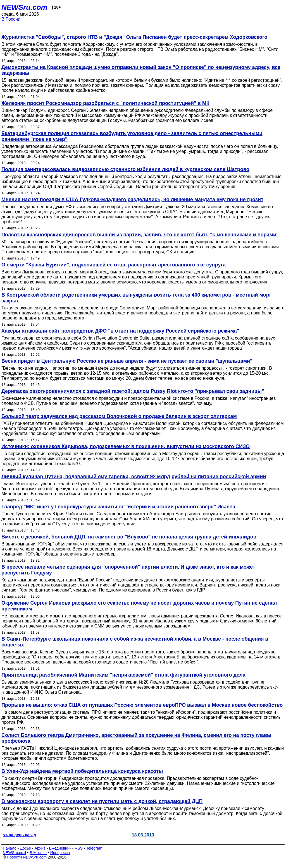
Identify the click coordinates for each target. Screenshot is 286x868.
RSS (79, 848)
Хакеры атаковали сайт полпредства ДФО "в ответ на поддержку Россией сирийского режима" (120, 331)
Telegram (94, 848)
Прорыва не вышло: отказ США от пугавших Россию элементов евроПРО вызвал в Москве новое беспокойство (142, 705)
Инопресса (60, 853)
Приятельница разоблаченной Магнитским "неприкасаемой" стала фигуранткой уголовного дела (123, 675)
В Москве (38, 853)
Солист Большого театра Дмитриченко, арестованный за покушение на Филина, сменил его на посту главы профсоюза (136, 738)
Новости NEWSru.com (27, 857)
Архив (40, 848)
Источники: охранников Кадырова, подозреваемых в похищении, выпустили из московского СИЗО (126, 446)
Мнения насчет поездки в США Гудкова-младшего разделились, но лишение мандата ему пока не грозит (132, 199)
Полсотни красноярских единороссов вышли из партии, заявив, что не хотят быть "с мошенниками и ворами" (140, 235)
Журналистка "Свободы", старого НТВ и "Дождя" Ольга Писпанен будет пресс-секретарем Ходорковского (134, 37)
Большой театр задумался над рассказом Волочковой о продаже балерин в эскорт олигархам (119, 416)
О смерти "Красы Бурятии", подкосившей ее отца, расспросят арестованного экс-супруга (114, 265)
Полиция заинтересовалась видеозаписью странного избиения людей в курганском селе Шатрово (125, 169)
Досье (25, 848)
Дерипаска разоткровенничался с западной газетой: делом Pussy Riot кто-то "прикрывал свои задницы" (133, 391)
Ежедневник (60, 848)
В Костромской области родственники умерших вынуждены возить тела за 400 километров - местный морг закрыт (136, 298)
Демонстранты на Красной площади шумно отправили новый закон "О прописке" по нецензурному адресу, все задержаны (141, 70)
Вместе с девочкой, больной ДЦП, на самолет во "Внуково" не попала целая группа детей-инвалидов (129, 537)
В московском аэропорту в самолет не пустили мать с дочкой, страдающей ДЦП (102, 801)
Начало (10, 848)
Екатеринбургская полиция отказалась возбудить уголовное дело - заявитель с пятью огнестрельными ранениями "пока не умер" (132, 136)
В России (11, 19)
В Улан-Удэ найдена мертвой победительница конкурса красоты (82, 771)
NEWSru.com (24, 7)
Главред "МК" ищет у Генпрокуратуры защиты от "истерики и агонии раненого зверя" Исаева (118, 507)
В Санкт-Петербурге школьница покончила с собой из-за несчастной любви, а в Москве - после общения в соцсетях (135, 642)
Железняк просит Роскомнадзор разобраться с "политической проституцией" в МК (105, 103)
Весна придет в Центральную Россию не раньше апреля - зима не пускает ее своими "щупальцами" (127, 361)
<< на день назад (20, 835)
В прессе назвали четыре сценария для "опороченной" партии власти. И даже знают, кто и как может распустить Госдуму (128, 570)
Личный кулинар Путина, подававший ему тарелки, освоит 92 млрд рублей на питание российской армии (134, 477)
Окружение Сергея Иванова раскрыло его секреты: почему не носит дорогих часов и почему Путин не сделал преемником (139, 606)
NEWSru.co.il (14, 853)
